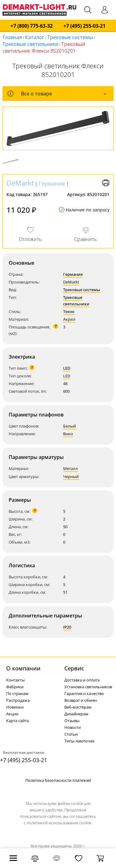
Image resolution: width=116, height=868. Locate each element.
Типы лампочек (79, 741)
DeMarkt (20, 183)
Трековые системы (70, 37)
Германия (52, 183)
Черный (71, 476)
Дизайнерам (76, 714)
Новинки (15, 707)
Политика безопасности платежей (58, 780)
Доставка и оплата (82, 680)
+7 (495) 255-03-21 (84, 26)
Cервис (74, 668)
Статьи (71, 734)
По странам (17, 693)
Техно (69, 311)
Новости (73, 727)
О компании (23, 668)
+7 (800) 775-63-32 (32, 26)
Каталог (35, 37)
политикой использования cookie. (59, 823)
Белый (70, 426)
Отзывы (72, 721)
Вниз (68, 434)
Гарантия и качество (84, 693)
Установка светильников (88, 687)
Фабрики (15, 687)
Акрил (69, 319)
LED (67, 368)
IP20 (67, 627)
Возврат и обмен (81, 700)
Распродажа (18, 700)
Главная (12, 37)
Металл (71, 468)
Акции (12, 714)
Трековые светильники (30, 44)
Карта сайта (17, 721)
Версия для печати (106, 183)
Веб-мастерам (78, 707)
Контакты (15, 680)
